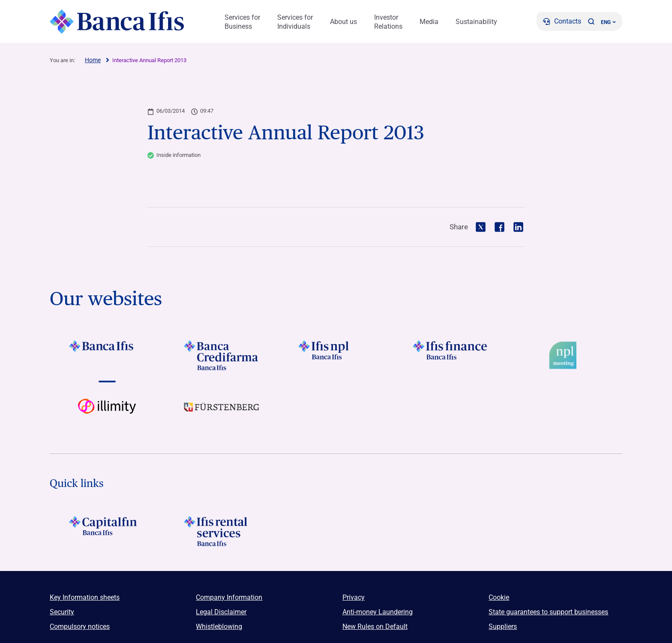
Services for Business (242, 22)
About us (343, 22)
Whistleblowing (219, 626)
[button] (591, 21)
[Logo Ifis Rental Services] (221, 531)
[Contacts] (562, 21)
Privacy (354, 597)
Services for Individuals (295, 22)
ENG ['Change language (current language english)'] (608, 22)
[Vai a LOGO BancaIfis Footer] (107, 355)
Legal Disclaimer (221, 612)
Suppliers (503, 626)
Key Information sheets (85, 597)
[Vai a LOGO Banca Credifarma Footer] (221, 355)
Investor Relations (388, 22)
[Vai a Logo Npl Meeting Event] (565, 355)
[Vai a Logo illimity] (107, 414)
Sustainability (476, 22)
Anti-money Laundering (378, 612)
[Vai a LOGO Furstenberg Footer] (221, 414)
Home (93, 60)
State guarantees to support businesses (548, 612)
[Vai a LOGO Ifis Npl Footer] (336, 355)
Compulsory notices (80, 626)
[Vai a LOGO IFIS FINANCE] (451, 355)
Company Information (229, 597)
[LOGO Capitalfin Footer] (107, 531)
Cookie (499, 597)
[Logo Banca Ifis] (117, 21)
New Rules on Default (375, 626)
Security (62, 612)
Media (429, 22)
